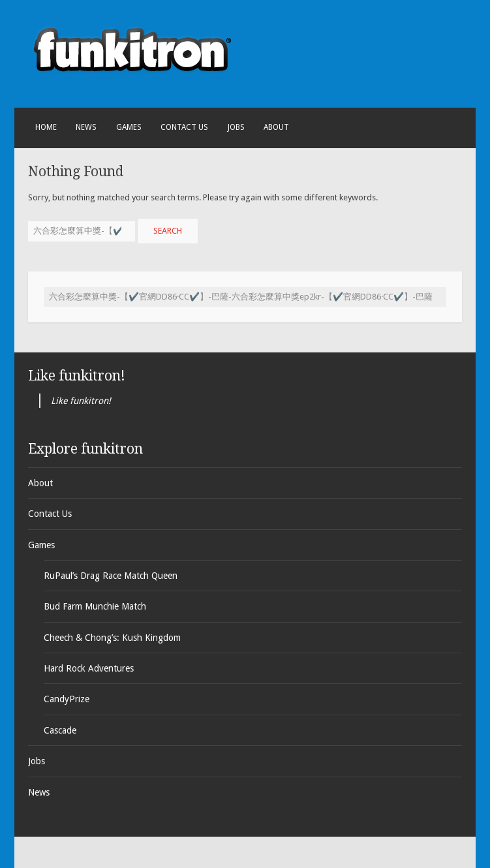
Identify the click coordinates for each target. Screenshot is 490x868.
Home (46, 127)
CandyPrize (67, 699)
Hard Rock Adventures (89, 668)
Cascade (60, 730)
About (276, 127)
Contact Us (184, 127)
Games (129, 127)
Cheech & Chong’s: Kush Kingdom (112, 638)
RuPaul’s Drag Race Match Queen (111, 576)
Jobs (236, 127)
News (86, 127)
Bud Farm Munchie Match (95, 606)
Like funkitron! (77, 376)
